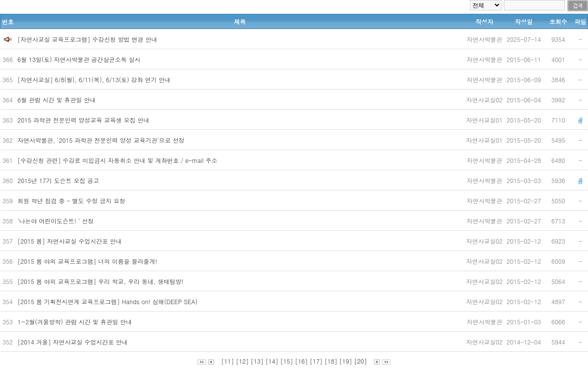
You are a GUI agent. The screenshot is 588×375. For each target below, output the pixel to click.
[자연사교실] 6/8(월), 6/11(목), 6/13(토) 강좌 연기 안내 (95, 79)
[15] (286, 361)
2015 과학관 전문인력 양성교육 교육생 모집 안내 (85, 120)
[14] (272, 361)
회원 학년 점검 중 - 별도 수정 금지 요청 (73, 201)
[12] (242, 361)
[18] (331, 361)
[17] (316, 361)
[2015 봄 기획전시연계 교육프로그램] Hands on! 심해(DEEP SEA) (109, 301)
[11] (227, 361)
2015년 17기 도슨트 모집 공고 (60, 180)
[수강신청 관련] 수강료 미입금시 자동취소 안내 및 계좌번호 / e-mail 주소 (119, 160)
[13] (257, 361)
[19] (346, 361)
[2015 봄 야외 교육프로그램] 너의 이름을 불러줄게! (89, 261)
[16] (302, 361)
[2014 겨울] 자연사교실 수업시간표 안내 (74, 342)
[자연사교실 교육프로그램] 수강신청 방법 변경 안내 (88, 39)
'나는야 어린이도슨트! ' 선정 (57, 221)
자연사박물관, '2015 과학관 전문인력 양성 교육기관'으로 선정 (102, 140)
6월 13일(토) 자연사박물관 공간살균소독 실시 (80, 59)
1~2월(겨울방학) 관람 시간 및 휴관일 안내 (76, 322)
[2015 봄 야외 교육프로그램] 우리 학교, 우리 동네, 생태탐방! (102, 281)
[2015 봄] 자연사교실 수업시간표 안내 (71, 241)
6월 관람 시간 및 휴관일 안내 (58, 100)
